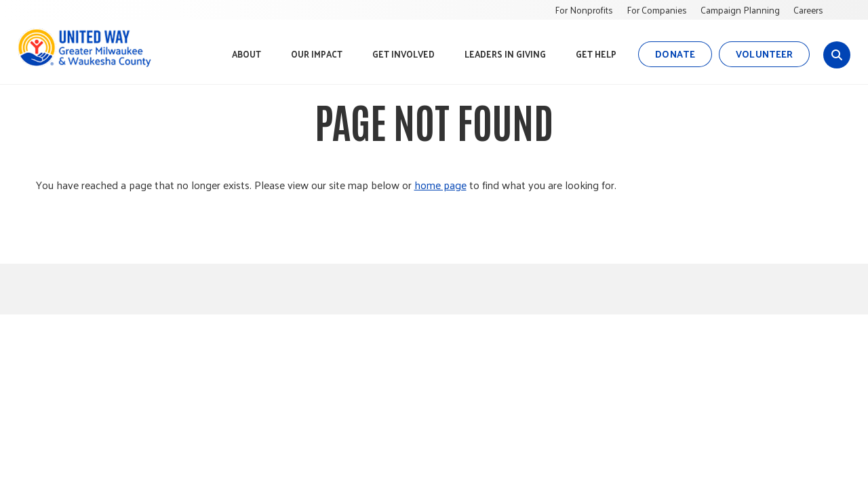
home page (440, 185)
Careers (808, 10)
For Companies (657, 10)
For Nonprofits (584, 10)
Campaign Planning (740, 10)
